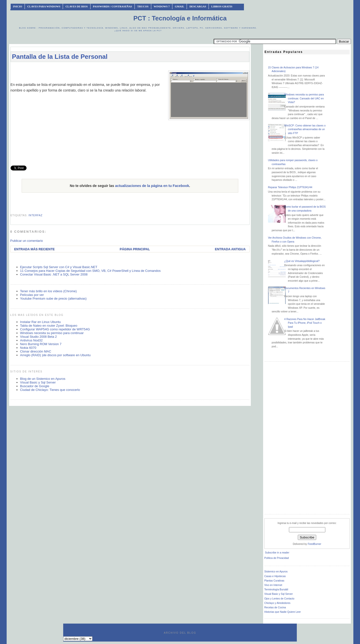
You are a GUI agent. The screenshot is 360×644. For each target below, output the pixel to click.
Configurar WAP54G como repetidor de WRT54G (55, 329)
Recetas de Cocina (275, 607)
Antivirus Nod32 (31, 340)
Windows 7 (162, 6)
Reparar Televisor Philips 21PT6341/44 (290, 187)
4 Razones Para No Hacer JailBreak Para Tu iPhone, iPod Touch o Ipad (305, 323)
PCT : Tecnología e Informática (180, 18)
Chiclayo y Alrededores (277, 603)
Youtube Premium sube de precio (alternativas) (53, 299)
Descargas (198, 6)
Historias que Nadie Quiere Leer (283, 612)
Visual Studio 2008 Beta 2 (38, 337)
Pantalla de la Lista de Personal (60, 57)
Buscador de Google (35, 386)
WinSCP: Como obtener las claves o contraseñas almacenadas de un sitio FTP (305, 129)
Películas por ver (32, 295)
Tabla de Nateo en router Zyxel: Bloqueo (49, 326)
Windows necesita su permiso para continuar (52, 333)
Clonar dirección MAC (36, 351)
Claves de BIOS (76, 6)
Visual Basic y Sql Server (38, 382)
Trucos (143, 6)
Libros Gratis (222, 6)
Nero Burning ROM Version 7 (41, 344)
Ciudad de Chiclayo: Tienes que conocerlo (50, 390)
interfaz (36, 215)
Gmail (180, 6)
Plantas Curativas (274, 581)
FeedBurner (314, 544)
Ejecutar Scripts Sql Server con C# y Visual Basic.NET (59, 267)
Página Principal (135, 249)
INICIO (18, 6)
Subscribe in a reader (277, 553)
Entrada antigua (230, 249)
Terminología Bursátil (276, 590)
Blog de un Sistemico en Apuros (43, 379)
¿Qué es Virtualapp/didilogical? (302, 261)
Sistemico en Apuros (276, 572)
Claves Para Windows (44, 6)
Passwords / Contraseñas (112, 6)
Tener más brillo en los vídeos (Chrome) (48, 291)
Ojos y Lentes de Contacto (279, 599)
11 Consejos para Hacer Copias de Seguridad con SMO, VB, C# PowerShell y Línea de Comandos (90, 271)
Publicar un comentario (27, 241)
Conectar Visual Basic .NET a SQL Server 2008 (54, 274)
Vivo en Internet (273, 585)
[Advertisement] (130, 68)
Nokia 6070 (28, 348)
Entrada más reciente (35, 249)
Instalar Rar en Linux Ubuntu (40, 322)
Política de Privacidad (277, 558)
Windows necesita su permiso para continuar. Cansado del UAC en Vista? (304, 98)
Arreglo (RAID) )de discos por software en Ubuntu (55, 355)
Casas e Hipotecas (275, 576)
